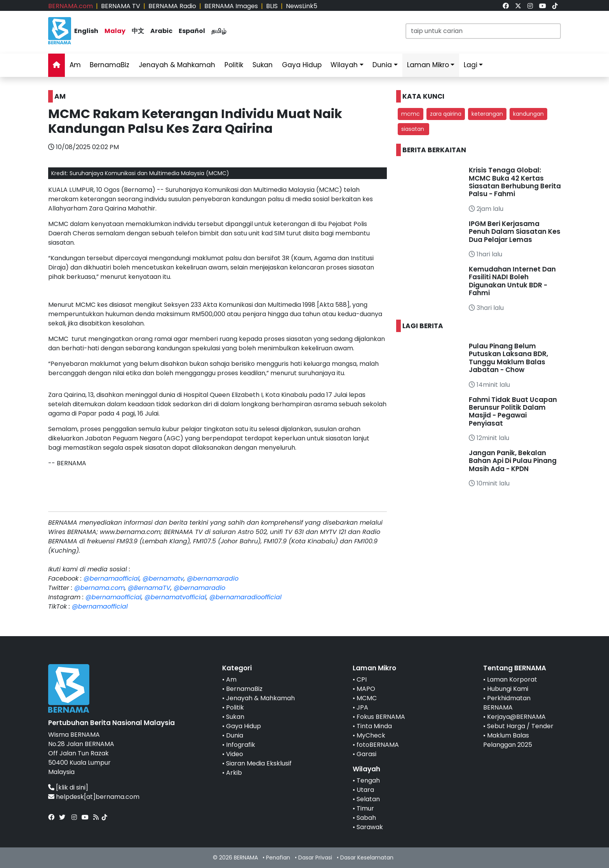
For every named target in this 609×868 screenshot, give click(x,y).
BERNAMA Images (231, 6)
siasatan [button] (413, 129)
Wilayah (344, 65)
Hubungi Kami (508, 689)
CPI (362, 679)
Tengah (368, 780)
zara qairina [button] (446, 114)
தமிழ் (219, 31)
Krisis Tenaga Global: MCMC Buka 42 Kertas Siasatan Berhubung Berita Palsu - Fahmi (515, 182)
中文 (138, 31)
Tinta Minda (374, 726)
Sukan (263, 65)
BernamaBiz (110, 65)
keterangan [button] (487, 114)
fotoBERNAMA (378, 745)
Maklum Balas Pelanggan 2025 (508, 740)
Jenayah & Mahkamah (177, 65)
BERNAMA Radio (172, 6)
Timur (365, 808)
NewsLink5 (302, 6)
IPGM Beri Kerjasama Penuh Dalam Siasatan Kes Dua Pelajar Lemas (515, 232)
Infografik (241, 745)
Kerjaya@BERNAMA (516, 717)
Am (75, 65)
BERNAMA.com (70, 6)
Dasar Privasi (315, 858)
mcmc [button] (411, 114)
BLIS (272, 6)
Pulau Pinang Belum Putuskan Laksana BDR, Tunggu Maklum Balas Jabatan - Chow (508, 358)
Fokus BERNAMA (381, 717)
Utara (365, 790)
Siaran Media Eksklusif (259, 763)
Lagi (471, 65)
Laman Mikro (428, 65)
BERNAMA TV (121, 6)
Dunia (382, 65)
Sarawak (370, 827)
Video (235, 754)
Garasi (366, 754)
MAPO (366, 689)
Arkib (234, 773)
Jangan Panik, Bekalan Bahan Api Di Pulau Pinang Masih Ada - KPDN (513, 461)
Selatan (368, 799)
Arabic (161, 31)
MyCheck (371, 735)
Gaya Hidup (302, 65)
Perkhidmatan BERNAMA (507, 703)
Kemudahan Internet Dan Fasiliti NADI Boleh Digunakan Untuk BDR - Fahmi (512, 281)
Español (192, 31)
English (86, 31)
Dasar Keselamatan (367, 858)
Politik (234, 65)
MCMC (367, 698)
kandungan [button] (528, 114)
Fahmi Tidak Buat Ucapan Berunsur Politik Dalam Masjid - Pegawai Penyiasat (513, 411)
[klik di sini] (72, 787)
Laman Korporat (512, 679)
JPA (362, 707)
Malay (115, 31)
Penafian (278, 858)
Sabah (366, 818)
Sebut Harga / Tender (520, 726)
